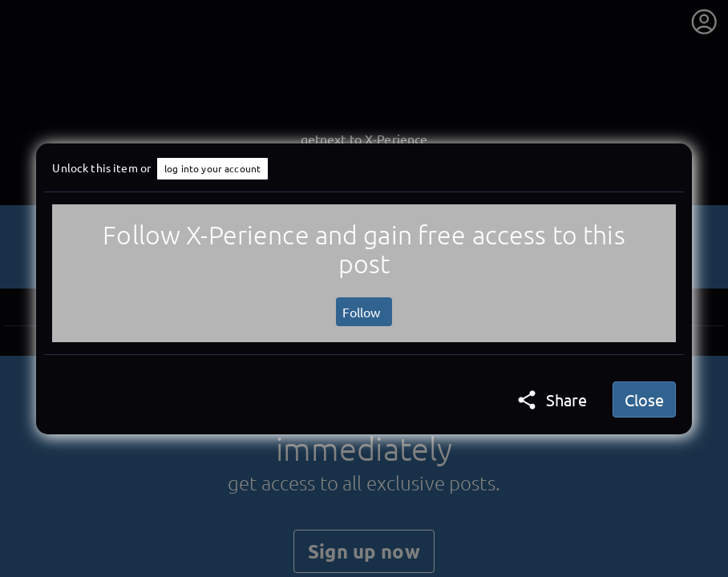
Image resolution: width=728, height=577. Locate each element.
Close (644, 399)
